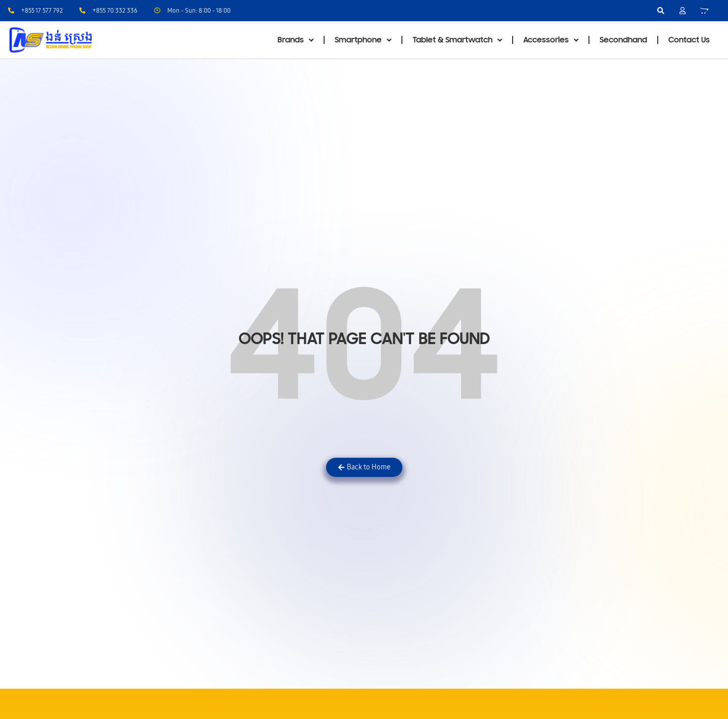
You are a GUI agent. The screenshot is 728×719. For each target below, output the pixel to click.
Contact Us (689, 40)
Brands (295, 40)
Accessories (551, 40)
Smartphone (363, 40)
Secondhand (623, 40)
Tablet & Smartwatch (457, 40)
